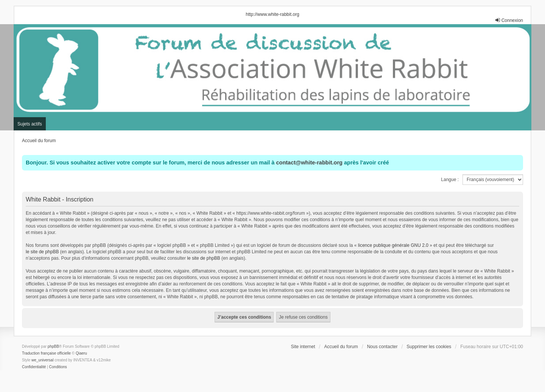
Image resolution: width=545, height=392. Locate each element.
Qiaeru (81, 353)
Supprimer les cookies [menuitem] (429, 347)
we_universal (42, 360)
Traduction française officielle (46, 353)
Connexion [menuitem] (509, 20)
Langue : (450, 180)
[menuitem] (34, 367)
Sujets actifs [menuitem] (30, 124)
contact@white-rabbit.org (309, 163)
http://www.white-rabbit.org (272, 14)
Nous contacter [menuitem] (382, 347)
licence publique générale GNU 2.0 (393, 245)
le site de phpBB (42, 252)
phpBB (53, 346)
